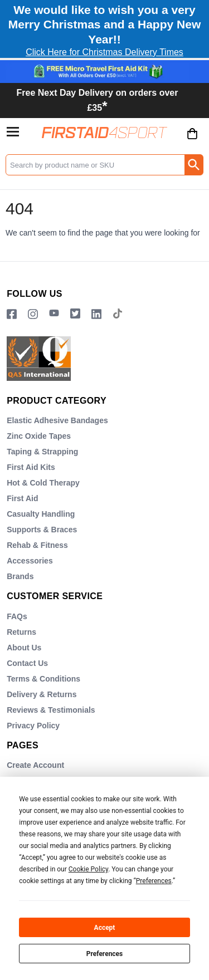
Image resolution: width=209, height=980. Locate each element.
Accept (105, 928)
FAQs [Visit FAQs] (17, 616)
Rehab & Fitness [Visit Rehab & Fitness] (37, 545)
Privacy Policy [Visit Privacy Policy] (33, 726)
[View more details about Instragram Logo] (33, 314)
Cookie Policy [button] (88, 869)
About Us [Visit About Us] (24, 648)
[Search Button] (194, 165)
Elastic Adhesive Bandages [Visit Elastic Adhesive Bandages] (57, 420)
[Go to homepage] (104, 132)
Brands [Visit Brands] (20, 576)
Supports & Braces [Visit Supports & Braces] (42, 530)
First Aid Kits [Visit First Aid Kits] (31, 467)
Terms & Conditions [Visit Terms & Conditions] (43, 679)
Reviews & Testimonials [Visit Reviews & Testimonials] (51, 710)
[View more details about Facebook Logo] (12, 314)
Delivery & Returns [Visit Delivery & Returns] (42, 694)
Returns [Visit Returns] (21, 632)
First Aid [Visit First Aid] (22, 498)
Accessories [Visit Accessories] (30, 561)
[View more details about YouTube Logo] (54, 314)
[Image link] (75, 314)
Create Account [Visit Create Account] (35, 765)
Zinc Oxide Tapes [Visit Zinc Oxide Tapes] (39, 436)
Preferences (105, 954)
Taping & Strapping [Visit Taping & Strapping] (42, 452)
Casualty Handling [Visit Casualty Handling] (41, 514)
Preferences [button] (154, 881)
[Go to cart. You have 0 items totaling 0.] (192, 142)
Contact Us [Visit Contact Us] (27, 663)
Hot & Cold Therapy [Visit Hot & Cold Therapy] (43, 483)
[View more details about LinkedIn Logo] (96, 314)
